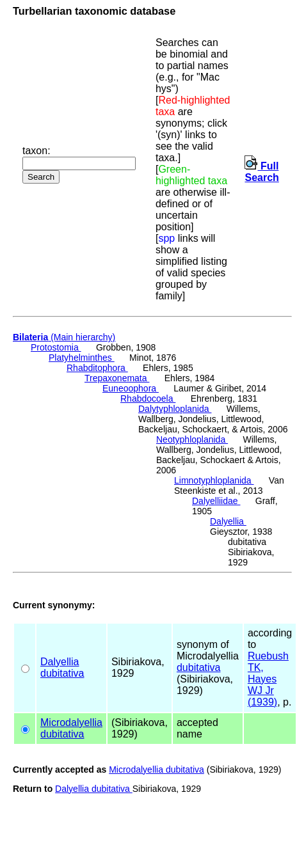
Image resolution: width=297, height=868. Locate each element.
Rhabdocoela (148, 398)
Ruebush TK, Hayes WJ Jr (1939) (268, 679)
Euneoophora (131, 388)
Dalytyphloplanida (175, 409)
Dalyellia (228, 521)
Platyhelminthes (82, 358)
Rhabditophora (97, 368)
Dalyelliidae (216, 501)
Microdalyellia (71, 722)
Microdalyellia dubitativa (157, 769)
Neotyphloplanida (192, 439)
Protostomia (56, 347)
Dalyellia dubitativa (94, 789)
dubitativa (62, 673)
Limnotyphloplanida (214, 480)
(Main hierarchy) (64, 337)
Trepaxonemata (117, 378)
